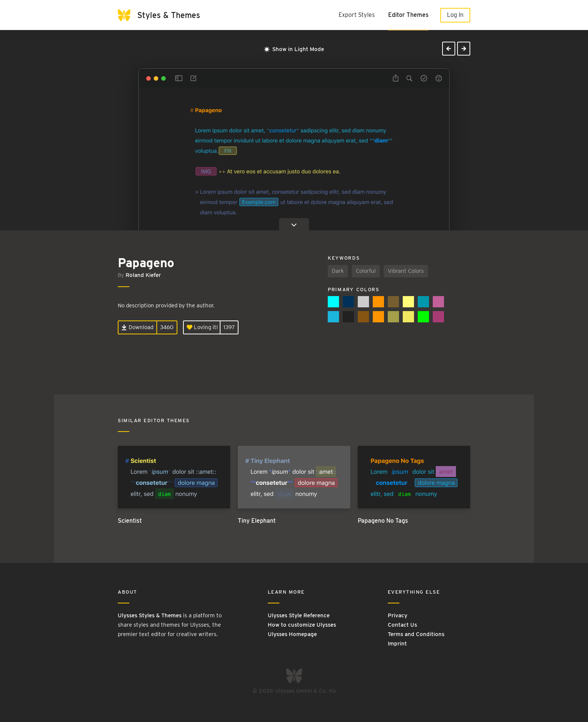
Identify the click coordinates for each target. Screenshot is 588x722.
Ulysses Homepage (292, 634)
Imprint (397, 644)
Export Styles (357, 15)
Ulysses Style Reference (299, 615)
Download (137, 327)
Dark (338, 271)
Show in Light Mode (294, 49)
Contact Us (402, 625)
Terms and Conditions (416, 634)
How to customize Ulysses (302, 625)
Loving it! (202, 327)
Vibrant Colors (406, 271)
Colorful (366, 271)
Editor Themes (408, 15)
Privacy (397, 615)
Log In (455, 15)
